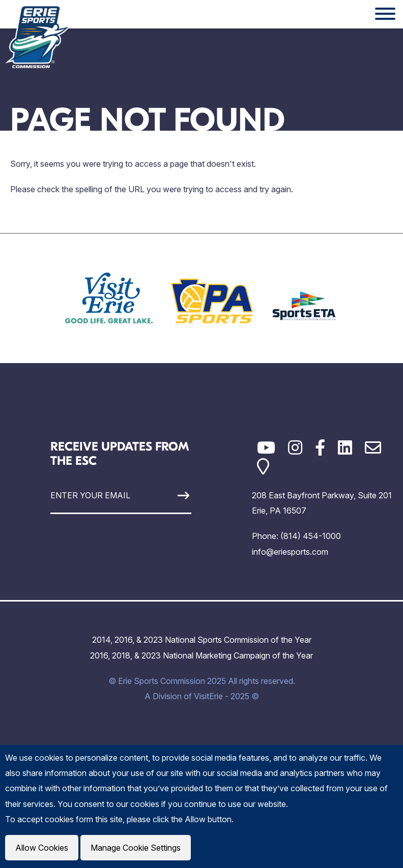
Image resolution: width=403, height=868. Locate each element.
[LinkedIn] (345, 448)
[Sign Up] (173, 496)
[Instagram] (295, 448)
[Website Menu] (385, 14)
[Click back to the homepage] (38, 37)
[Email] (373, 448)
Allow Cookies (42, 848)
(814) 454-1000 (311, 536)
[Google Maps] (263, 467)
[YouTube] (266, 448)
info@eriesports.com (290, 552)
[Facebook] (320, 448)
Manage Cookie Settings (136, 848)
